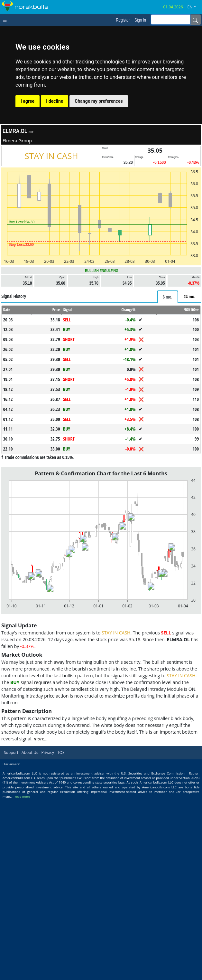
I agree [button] (28, 101)
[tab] (168, 297)
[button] (194, 7)
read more (22, 797)
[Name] (195, 20)
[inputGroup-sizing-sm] (170, 19)
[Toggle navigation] (6, 20)
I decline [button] (55, 101)
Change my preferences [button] (99, 101)
